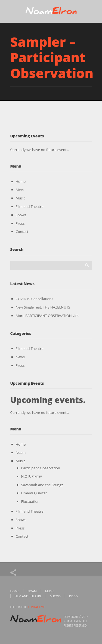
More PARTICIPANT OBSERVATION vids (47, 316)
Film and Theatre (30, 207)
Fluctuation (30, 501)
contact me (36, 607)
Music (21, 198)
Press (20, 223)
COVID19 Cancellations (35, 299)
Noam (21, 452)
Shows (21, 215)
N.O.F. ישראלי (32, 476)
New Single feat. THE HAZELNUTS (43, 307)
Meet (20, 190)
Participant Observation (41, 468)
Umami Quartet (34, 493)
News (20, 357)
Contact (22, 232)
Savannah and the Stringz (42, 485)
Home (21, 181)
